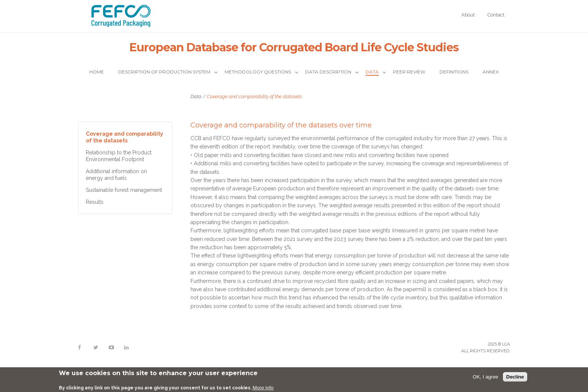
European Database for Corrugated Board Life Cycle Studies (294, 48)
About (468, 15)
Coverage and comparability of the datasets (124, 137)
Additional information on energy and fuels (116, 175)
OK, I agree (486, 377)
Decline (515, 377)
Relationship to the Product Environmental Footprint (119, 156)
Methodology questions (258, 72)
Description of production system (164, 72)
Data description (328, 72)
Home (97, 72)
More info (263, 388)
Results (95, 202)
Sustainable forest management (124, 190)
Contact (496, 15)
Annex (491, 72)
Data (372, 72)
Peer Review (409, 72)
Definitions (454, 72)
